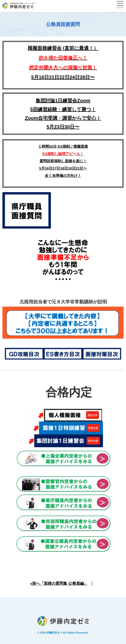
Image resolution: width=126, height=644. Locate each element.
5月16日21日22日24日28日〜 (63, 77)
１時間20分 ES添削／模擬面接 (63, 146)
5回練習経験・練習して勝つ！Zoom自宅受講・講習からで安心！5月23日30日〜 (63, 118)
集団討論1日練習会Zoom (63, 101)
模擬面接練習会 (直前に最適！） (63, 58)
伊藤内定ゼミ (55, 633)
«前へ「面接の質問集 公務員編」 (59, 583)
